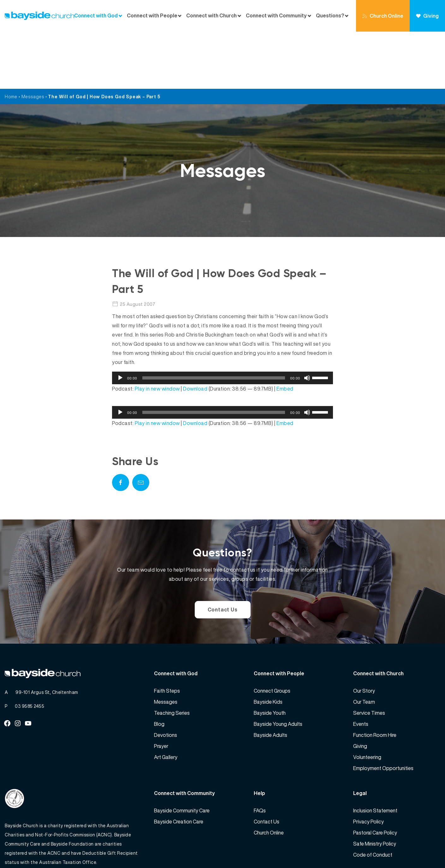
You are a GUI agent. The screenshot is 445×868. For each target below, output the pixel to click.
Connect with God (96, 16)
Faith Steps (167, 634)
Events (361, 667)
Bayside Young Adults (278, 667)
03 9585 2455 (30, 649)
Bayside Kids (268, 645)
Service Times (369, 656)
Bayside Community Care (182, 753)
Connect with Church (211, 16)
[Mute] (307, 321)
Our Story (364, 634)
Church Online (383, 16)
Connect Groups (272, 634)
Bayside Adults (270, 678)
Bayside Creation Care (179, 764)
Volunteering (367, 700)
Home (11, 39)
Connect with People (152, 16)
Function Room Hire (375, 678)
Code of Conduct (373, 798)
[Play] (120, 321)
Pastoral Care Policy (375, 775)
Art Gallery (166, 700)
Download (195, 331)
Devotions (166, 678)
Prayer (161, 689)
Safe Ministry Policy (375, 786)
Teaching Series (172, 656)
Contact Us (223, 552)
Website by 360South (417, 849)
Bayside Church (38, 849)
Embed (285, 331)
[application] (222, 321)
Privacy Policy (368, 764)
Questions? (330, 16)
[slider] (214, 321)
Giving (427, 16)
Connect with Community (276, 16)
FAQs (260, 753)
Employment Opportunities (383, 711)
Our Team (364, 645)
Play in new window (157, 331)
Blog (159, 667)
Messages (33, 39)
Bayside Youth (270, 656)
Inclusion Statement (375, 753)
